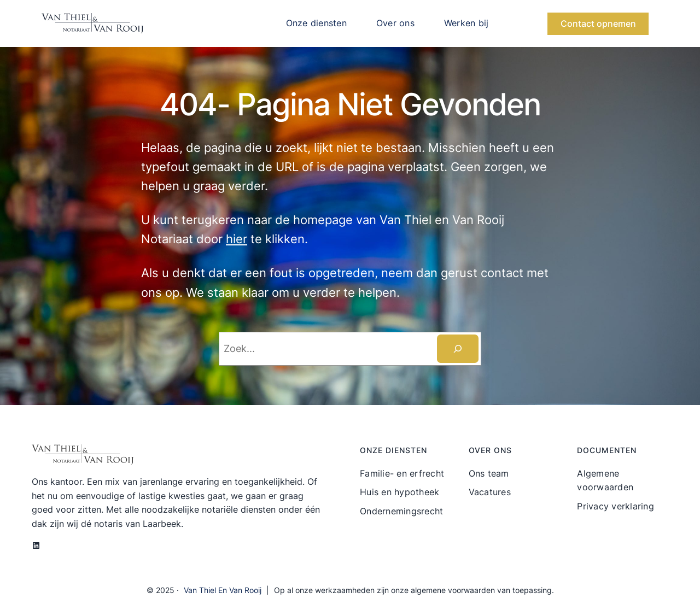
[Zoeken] (458, 349)
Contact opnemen (598, 24)
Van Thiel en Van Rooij (223, 590)
